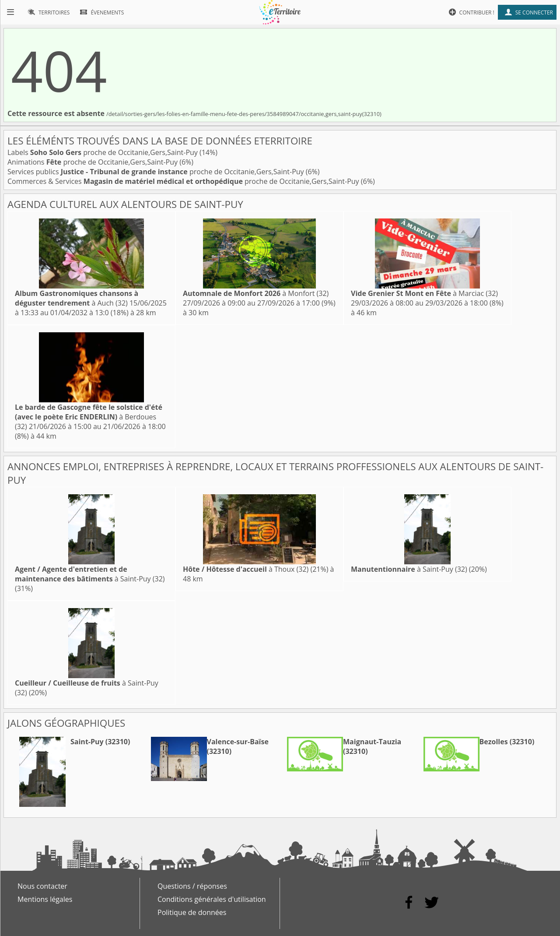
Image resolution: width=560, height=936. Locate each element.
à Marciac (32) (424, 293)
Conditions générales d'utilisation (212, 899)
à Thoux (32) (246, 569)
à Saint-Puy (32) (90, 574)
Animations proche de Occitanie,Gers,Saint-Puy (93, 162)
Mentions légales (45, 899)
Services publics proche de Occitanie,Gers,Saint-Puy (157, 172)
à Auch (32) (77, 298)
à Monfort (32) (256, 293)
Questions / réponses (192, 886)
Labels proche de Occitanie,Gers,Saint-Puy (103, 152)
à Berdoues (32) (89, 417)
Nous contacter (42, 886)
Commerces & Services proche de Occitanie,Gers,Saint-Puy (184, 181)
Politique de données (192, 912)
